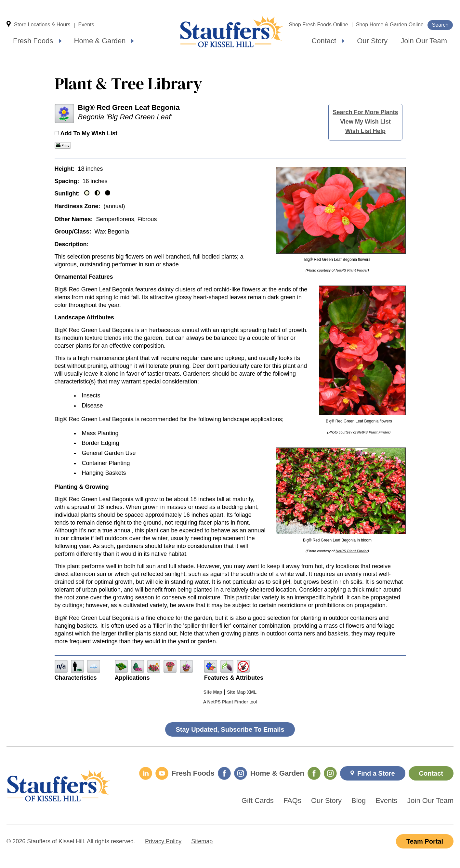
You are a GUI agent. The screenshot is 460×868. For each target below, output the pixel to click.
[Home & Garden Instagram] (330, 773)
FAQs (292, 801)
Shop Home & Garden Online (390, 25)
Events (86, 25)
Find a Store (376, 773)
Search (440, 25)
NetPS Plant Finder (352, 270)
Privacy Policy (163, 841)
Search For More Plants (365, 112)
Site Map (213, 692)
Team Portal (425, 841)
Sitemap (202, 841)
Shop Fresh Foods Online (318, 25)
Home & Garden (100, 41)
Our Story (372, 41)
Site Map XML (242, 692)
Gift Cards (258, 801)
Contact (324, 41)
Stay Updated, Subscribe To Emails (230, 729)
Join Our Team (424, 41)
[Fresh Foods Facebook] (224, 773)
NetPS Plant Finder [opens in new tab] (228, 702)
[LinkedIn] (146, 773)
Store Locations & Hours (42, 25)
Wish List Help (365, 131)
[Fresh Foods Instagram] (241, 773)
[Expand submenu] (60, 41)
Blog (359, 801)
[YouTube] (162, 773)
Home (231, 31)
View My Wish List (365, 122)
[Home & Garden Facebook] (314, 773)
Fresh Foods (33, 41)
